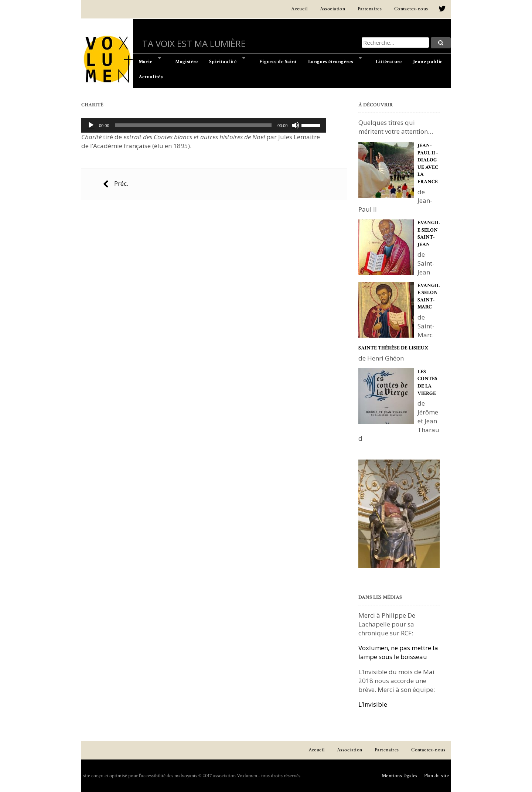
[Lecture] (91, 125)
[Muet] (296, 125)
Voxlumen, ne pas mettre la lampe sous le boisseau (398, 652)
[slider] (193, 125)
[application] (204, 125)
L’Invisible (373, 704)
